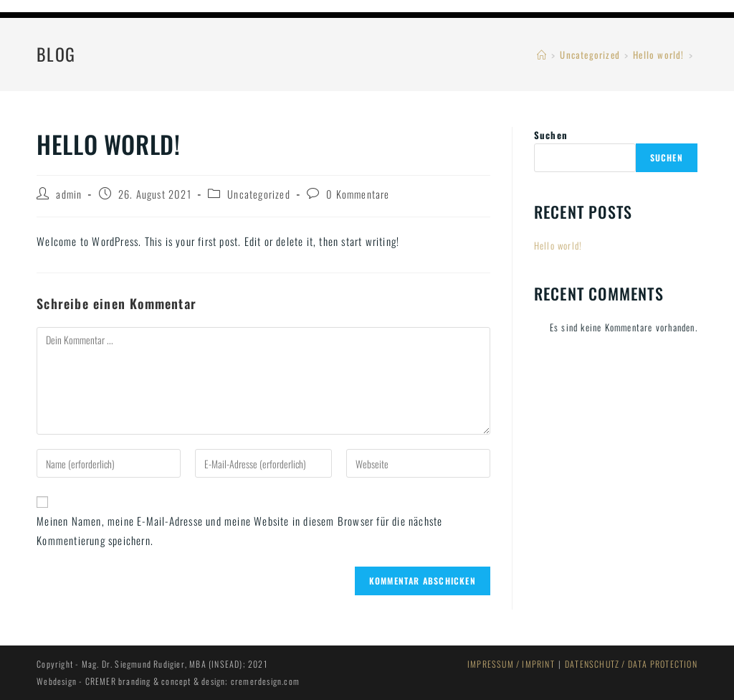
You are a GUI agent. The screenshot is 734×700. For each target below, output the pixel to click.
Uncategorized (259, 194)
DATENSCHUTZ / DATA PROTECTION (631, 664)
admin (69, 194)
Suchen (551, 135)
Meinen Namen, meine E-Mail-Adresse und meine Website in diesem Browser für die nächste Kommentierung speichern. (239, 530)
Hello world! (558, 245)
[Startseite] (542, 55)
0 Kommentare (358, 194)
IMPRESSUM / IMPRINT (511, 664)
